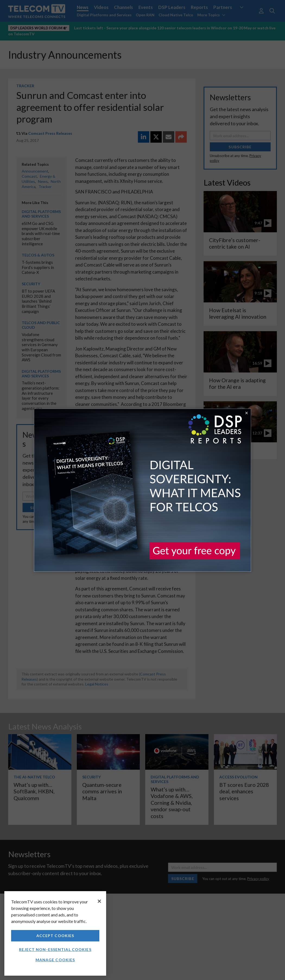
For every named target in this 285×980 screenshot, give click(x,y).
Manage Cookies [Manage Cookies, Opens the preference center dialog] (55, 960)
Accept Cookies (55, 936)
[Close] (99, 901)
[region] (55, 933)
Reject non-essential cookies (55, 949)
